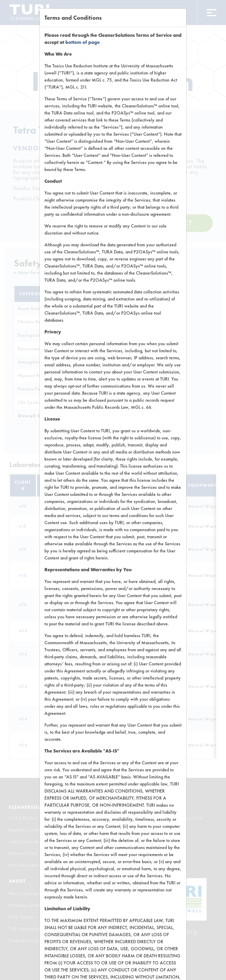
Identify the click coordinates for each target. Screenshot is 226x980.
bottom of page (83, 42)
